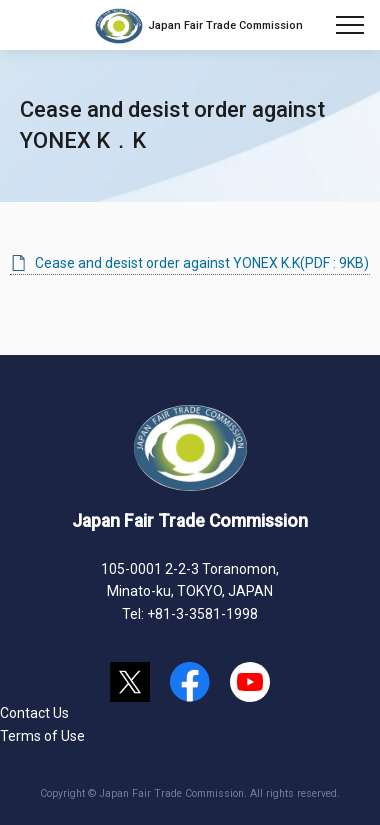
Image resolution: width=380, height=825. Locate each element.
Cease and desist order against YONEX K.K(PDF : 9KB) (202, 263)
